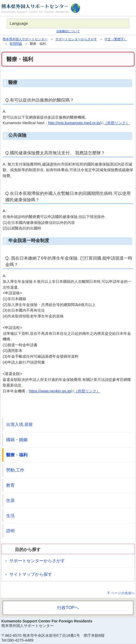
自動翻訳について (68, 31)
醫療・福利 (17, 455)
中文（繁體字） (116, 39)
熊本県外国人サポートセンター (25, 39)
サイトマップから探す (31, 574)
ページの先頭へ (123, 593)
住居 (10, 500)
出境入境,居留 (20, 424)
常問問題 (16, 44)
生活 (10, 516)
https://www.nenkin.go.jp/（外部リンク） (65, 391)
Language (19, 23)
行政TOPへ (68, 608)
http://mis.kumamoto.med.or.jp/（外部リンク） (89, 123)
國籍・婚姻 (17, 440)
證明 (10, 531)
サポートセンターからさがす (76, 39)
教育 (10, 485)
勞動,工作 (15, 470)
